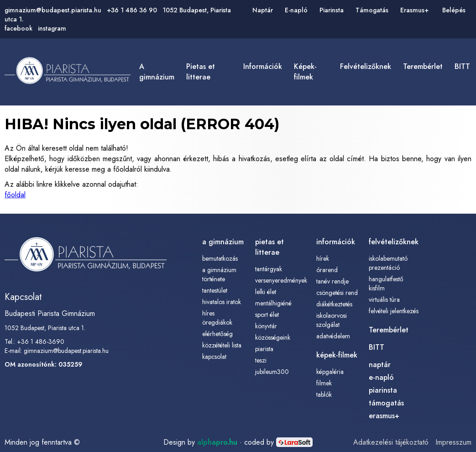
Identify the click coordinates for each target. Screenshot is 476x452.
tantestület (215, 290)
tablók (324, 394)
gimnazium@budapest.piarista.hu (53, 10)
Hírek (323, 258)
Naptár (263, 10)
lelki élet (266, 292)
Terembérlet (423, 66)
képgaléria (330, 372)
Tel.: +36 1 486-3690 (34, 342)
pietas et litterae (201, 72)
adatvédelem (333, 336)
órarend (327, 270)
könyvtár (266, 326)
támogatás (386, 403)
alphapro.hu (217, 442)
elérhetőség (217, 334)
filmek (324, 383)
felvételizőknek (366, 66)
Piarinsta (332, 10)
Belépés (454, 10)
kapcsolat (214, 357)
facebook (18, 28)
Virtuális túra (384, 300)
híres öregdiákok (217, 318)
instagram (52, 28)
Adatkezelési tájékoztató (391, 442)
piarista (264, 349)
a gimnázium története (219, 274)
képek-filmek (305, 72)
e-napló (381, 377)
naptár (380, 365)
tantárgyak (269, 269)
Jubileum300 (272, 372)
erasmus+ (384, 416)
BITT (462, 66)
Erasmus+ (414, 10)
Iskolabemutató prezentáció (388, 263)
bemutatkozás (220, 258)
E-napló (296, 10)
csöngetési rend (337, 293)
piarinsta (383, 390)
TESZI (261, 360)
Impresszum (453, 442)
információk (263, 66)
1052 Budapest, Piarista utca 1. (45, 328)
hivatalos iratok (222, 302)
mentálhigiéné (273, 303)
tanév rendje (332, 281)
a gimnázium (157, 72)
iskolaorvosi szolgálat (332, 320)
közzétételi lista (222, 345)
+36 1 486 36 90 (132, 10)
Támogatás (372, 10)
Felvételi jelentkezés (394, 311)
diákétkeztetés (334, 304)
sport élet (267, 315)
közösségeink (273, 337)
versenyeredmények (281, 280)
